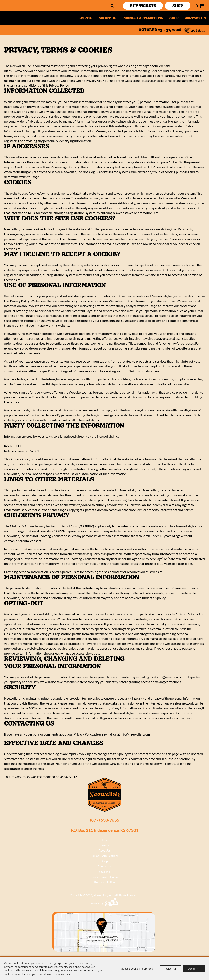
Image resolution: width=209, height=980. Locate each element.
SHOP (178, 6)
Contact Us (195, 18)
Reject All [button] (171, 969)
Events (85, 18)
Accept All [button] (194, 969)
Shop (174, 18)
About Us (107, 18)
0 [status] (197, 6)
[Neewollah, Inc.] (26, 18)
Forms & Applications (143, 18)
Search (112, 6)
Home (104, 840)
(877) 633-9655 (105, 820)
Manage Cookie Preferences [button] (137, 969)
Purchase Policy (104, 882)
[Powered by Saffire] (111, 902)
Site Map (104, 872)
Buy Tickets (143, 6)
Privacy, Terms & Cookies (104, 877)
